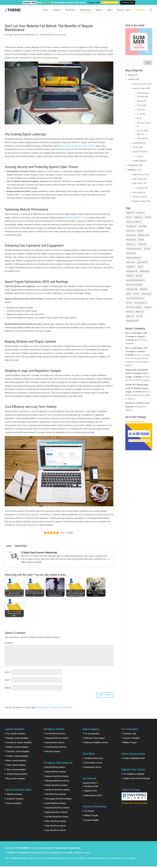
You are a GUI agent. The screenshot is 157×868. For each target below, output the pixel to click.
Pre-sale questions (92, 735)
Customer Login (123, 10)
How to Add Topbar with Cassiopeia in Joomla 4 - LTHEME (136, 336)
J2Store (140, 105)
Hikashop (140, 101)
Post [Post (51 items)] (136, 294)
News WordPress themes (56, 773)
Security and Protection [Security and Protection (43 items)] (135, 298)
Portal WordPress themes (56, 749)
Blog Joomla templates (16, 780)
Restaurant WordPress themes (58, 791)
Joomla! (57, 10)
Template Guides (138, 161)
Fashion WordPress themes (56, 787)
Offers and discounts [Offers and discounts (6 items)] (134, 285)
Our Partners (89, 813)
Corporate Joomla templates (18, 753)
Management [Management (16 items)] (132, 271)
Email (8, 680)
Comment (9, 643)
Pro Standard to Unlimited (134, 775)
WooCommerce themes (55, 744)
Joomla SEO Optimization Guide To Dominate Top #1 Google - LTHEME (137, 373)
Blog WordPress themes (55, 769)
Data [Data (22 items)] (140, 231)
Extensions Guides (139, 88)
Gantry (139, 156)
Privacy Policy (74, 850)
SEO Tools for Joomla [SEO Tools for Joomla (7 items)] (134, 307)
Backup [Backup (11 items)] (141, 213)
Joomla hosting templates (17, 776)
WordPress (70, 10)
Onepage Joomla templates (17, 740)
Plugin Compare (138, 179)
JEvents (140, 110)
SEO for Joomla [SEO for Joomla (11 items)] (141, 303)
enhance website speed (77, 218)
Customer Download (131, 740)
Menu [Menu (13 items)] (139, 276)
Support (99, 10)
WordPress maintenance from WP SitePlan (78, 146)
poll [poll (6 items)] (129, 294)
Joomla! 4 (136, 147)
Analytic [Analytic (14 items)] (130, 213)
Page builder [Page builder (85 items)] (132, 289)
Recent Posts (21, 546)
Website (8, 688)
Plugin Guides (137, 183)
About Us (50, 850)
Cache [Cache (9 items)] (148, 217)
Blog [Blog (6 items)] (129, 217)
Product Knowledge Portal (134, 760)
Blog (109, 10)
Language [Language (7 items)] (131, 267)
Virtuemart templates (15, 800)
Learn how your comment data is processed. (55, 709)
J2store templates (14, 805)
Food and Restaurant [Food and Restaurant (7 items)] (134, 249)
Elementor (141, 188)
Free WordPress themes (55, 735)
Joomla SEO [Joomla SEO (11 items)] (142, 262)
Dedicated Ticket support (95, 740)
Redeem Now (128, 2)
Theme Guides (138, 192)
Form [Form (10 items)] (147, 249)
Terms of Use (61, 850)
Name (8, 672)
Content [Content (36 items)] (143, 226)
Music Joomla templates (16, 762)
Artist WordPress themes (56, 805)
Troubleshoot (133, 165)
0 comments (61, 35)
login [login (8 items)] (140, 267)
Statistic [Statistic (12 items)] (140, 312)
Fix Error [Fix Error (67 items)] (142, 244)
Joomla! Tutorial (138, 152)
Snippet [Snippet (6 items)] (148, 307)
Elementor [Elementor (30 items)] (131, 240)
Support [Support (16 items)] (130, 316)
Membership (85, 10)
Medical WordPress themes (57, 814)
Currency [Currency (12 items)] (131, 231)
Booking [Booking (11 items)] (138, 217)
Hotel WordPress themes (56, 796)
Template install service (94, 760)
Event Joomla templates (16, 767)
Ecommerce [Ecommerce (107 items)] (144, 235)
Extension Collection (140, 84)
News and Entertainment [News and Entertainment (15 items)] (135, 280)
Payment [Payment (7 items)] (144, 289)
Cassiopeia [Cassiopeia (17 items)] (131, 226)
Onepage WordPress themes (57, 740)
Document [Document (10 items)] (131, 235)
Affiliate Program (91, 817)
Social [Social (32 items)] (130, 312)
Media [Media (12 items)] (130, 276)
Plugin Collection (138, 175)
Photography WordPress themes (59, 800)
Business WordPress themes (57, 778)
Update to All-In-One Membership (137, 780)
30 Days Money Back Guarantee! (134, 805)
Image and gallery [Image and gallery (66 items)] (134, 258)
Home (45, 10)
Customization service (93, 764)
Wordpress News (139, 197)
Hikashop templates (14, 796)
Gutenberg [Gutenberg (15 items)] (131, 253)
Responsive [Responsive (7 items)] (146, 294)
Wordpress (132, 170)
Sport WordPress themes (56, 832)
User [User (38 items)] (140, 316)
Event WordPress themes (56, 827)
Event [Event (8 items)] (141, 240)
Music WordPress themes (56, 823)
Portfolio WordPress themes (57, 818)
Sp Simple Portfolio (144, 123)
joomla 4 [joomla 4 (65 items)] (131, 262)
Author (9, 546)
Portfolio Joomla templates (17, 758)
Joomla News (137, 143)
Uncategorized (50, 35)
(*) (97, 785)
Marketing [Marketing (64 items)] (145, 271)
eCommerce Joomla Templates (19, 744)
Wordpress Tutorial (139, 201)
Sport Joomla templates (16, 771)
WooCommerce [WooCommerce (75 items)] (132, 321)
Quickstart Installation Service (96, 744)
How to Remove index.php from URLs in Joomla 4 (138, 395)
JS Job (139, 114)
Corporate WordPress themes (57, 809)
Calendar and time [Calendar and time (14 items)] (134, 222)
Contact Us (140, 10)
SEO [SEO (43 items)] (129, 303)
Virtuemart (141, 138)
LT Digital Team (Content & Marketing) (20, 35)
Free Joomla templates (16, 735)
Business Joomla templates (17, 749)
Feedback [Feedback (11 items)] (131, 244)
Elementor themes (53, 753)
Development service (93, 769)
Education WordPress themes (57, 782)
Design (131, 75)
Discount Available (92, 822)
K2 (138, 118)
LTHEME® (24, 850)
